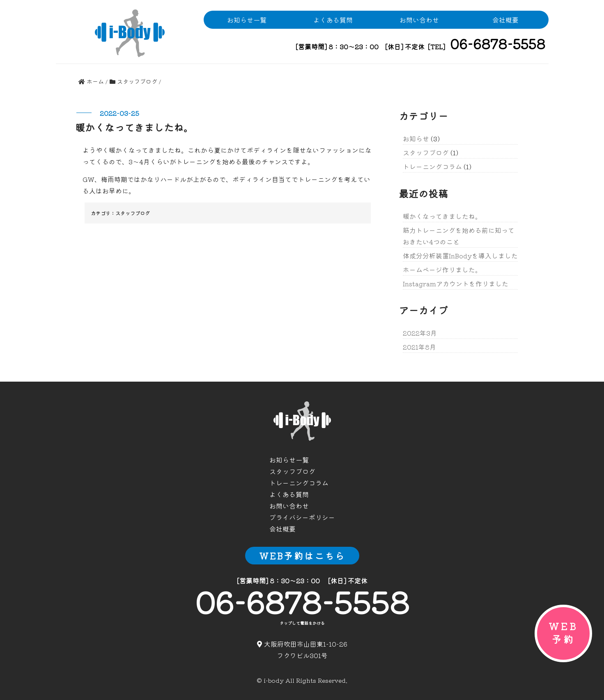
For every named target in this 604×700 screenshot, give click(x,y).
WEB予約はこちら (302, 555)
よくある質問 (333, 20)
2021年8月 (419, 347)
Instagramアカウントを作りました (456, 283)
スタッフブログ (133, 213)
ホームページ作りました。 (442, 269)
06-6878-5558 (302, 601)
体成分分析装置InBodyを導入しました (460, 256)
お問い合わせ (419, 20)
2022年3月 (420, 333)
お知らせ (416, 138)
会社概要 (505, 20)
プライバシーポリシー (302, 517)
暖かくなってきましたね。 (442, 216)
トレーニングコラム (432, 166)
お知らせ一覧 (247, 20)
